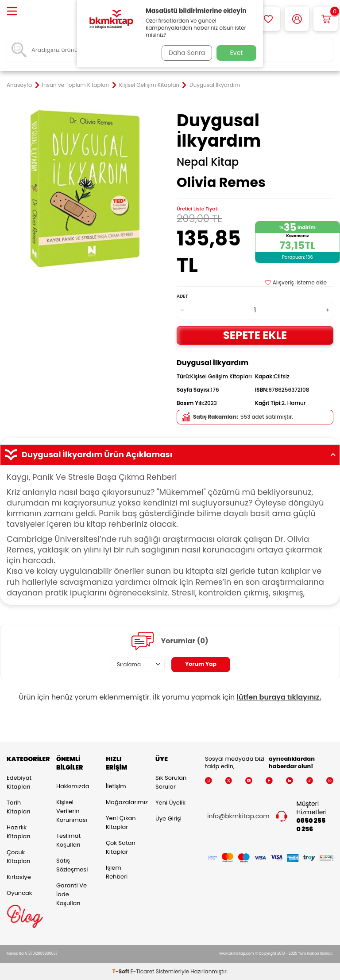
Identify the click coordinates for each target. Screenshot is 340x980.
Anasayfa (19, 85)
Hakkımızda (73, 786)
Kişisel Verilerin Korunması (72, 811)
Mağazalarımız (124, 802)
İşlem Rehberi (117, 872)
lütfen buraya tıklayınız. (279, 697)
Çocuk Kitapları (18, 857)
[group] (85, 189)
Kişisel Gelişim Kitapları (149, 85)
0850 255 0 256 (311, 825)
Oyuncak (19, 893)
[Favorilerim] (268, 19)
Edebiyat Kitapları (19, 782)
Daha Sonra (185, 53)
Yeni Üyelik (170, 803)
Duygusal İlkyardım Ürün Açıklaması (170, 455)
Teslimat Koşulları (68, 840)
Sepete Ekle (255, 335)
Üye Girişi (168, 819)
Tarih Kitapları (18, 807)
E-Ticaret (143, 971)
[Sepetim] (326, 19)
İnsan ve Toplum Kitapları (75, 85)
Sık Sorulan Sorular (171, 782)
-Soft (122, 971)
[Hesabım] (297, 19)
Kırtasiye (19, 877)
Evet (237, 53)
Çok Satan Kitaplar (121, 847)
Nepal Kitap (208, 162)
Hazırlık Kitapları (18, 832)
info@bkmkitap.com (238, 816)
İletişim (116, 786)
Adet (182, 296)
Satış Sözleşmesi (72, 865)
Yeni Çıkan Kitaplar (121, 822)
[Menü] (12, 12)
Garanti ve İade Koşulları (71, 894)
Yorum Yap (201, 664)
